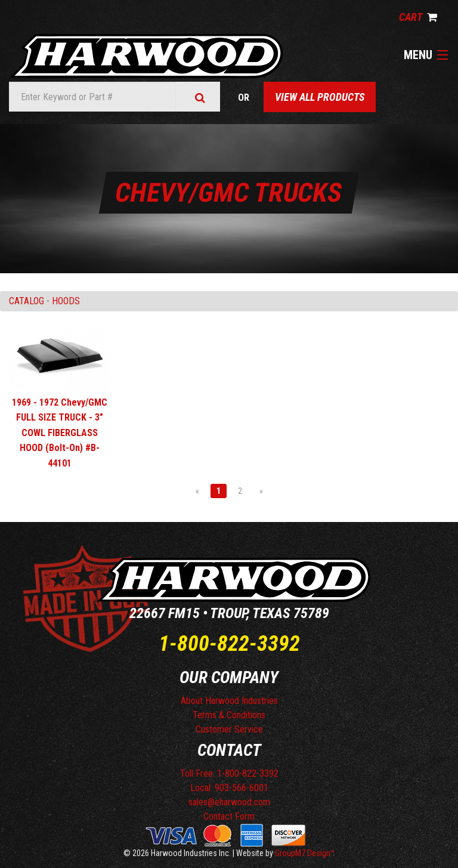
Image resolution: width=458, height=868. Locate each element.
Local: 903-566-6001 (229, 788)
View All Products (320, 97)
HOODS (66, 301)
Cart (418, 17)
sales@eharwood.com (229, 802)
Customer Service (229, 729)
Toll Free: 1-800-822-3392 (229, 773)
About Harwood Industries (229, 701)
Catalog (27, 301)
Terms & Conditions (229, 715)
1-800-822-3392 (229, 644)
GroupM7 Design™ (305, 853)
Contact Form (229, 816)
